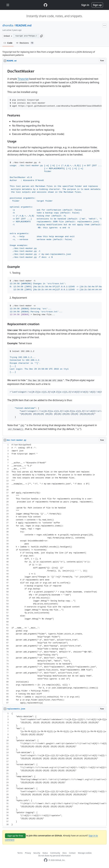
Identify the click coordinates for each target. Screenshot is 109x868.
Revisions (25, 43)
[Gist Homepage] (45, 5)
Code (8, 43)
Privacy (28, 853)
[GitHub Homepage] (46, 860)
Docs (65, 853)
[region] (54, 250)
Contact (72, 853)
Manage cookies (85, 853)
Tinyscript (23, 79)
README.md (23, 25)
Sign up (97, 5)
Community (55, 853)
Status (45, 853)
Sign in (85, 5)
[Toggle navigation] (8, 5)
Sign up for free (15, 836)
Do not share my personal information (54, 856)
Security (37, 853)
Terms (20, 853)
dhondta (8, 25)
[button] (41, 36)
